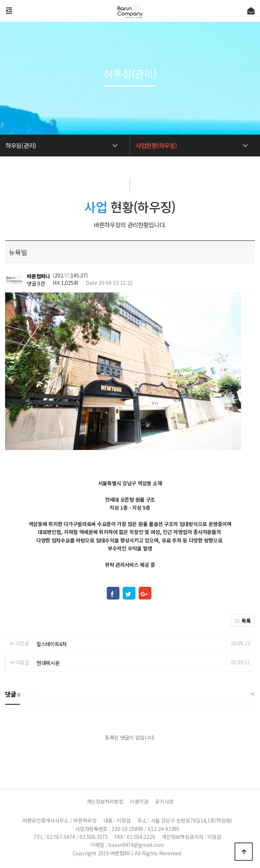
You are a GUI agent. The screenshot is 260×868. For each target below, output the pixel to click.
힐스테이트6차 (52, 644)
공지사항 (164, 801)
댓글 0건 (36, 283)
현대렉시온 (48, 663)
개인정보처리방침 (105, 801)
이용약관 (139, 801)
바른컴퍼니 (38, 276)
